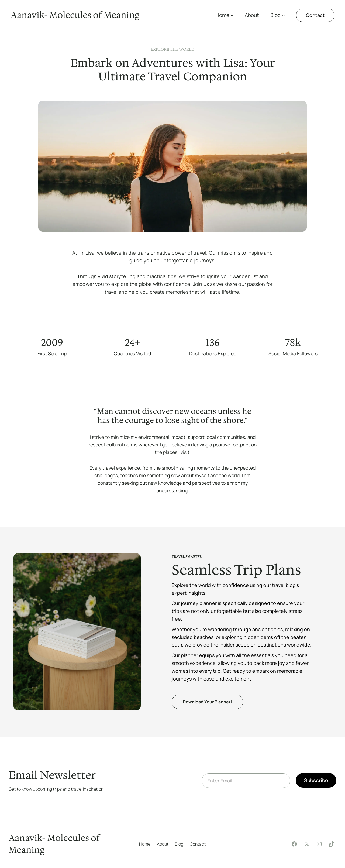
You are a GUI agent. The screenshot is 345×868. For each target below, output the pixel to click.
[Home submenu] (232, 15)
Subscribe (316, 780)
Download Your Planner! (207, 702)
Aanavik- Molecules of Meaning (75, 15)
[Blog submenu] (283, 15)
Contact (315, 15)
